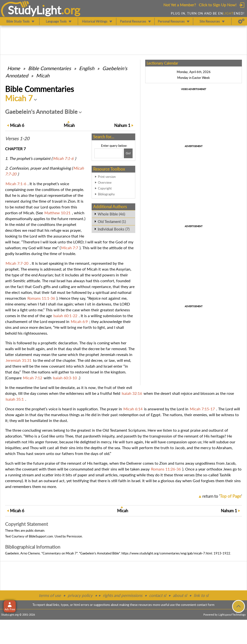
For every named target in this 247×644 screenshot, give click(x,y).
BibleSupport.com (41, 536)
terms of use (50, 595)
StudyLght (35, 10)
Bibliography (106, 194)
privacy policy (80, 595)
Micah (43, 75)
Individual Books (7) (114, 229)
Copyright (105, 188)
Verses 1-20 (17, 139)
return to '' (222, 496)
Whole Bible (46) (111, 214)
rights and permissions (123, 595)
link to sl (201, 595)
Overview (105, 182)
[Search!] (128, 153)
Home (14, 68)
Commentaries (50, 68)
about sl (180, 595)
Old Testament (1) (112, 222)
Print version (107, 177)
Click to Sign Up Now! (218, 5)
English (87, 68)
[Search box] (108, 153)
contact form (206, 605)
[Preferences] (241, 21)
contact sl (158, 595)
